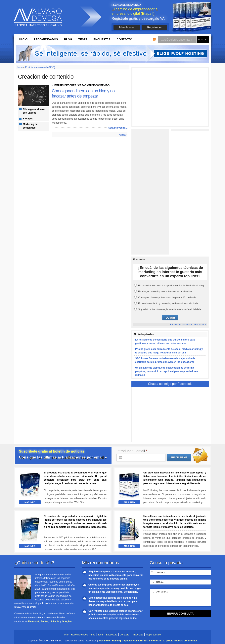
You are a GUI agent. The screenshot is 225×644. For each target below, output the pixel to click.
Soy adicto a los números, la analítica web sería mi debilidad (170, 309)
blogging (28, 119)
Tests (83, 39)
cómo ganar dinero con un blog (34, 111)
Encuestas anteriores (181, 325)
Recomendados (46, 39)
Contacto (124, 39)
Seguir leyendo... (118, 128)
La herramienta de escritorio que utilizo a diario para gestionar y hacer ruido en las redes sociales (165, 342)
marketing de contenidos (30, 126)
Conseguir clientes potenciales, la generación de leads (167, 298)
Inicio (23, 39)
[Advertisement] (170, 97)
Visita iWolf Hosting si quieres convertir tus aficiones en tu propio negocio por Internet (148, 641)
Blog (68, 39)
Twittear (122, 135)
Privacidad (137, 635)
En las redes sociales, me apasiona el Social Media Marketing (171, 286)
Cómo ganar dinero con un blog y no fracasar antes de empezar (83, 93)
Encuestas (102, 39)
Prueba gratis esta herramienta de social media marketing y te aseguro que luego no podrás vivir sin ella (169, 351)
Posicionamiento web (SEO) (40, 67)
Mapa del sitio (153, 635)
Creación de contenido (94, 85)
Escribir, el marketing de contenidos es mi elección (165, 292)
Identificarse (127, 27)
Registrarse (155, 27)
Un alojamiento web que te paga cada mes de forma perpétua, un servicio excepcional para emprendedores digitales (167, 371)
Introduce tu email (132, 451)
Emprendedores (65, 85)
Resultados (200, 325)
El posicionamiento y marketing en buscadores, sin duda (168, 303)
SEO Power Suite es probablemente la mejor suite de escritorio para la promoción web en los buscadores (165, 360)
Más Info (30, 502)
